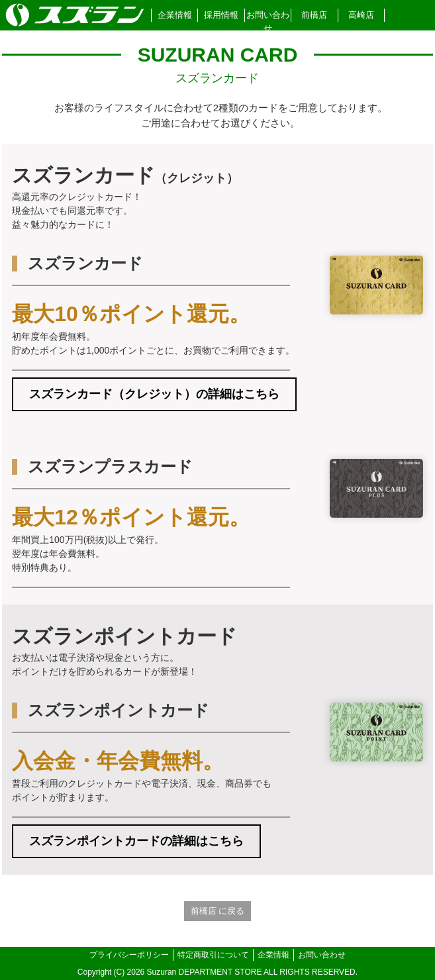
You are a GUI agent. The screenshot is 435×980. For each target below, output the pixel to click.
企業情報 (175, 15)
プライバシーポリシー (129, 955)
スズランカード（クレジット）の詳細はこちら (154, 394)
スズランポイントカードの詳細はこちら (136, 841)
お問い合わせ (268, 22)
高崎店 (361, 15)
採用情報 (221, 15)
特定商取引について (213, 955)
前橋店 (314, 15)
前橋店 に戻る (218, 911)
